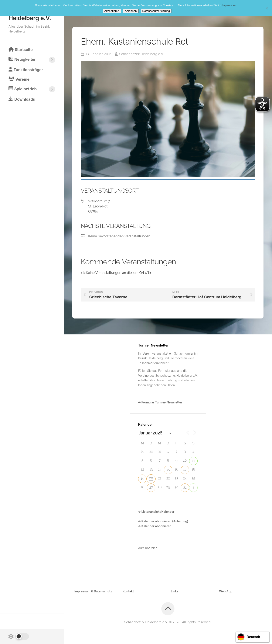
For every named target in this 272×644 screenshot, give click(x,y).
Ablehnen (131, 11)
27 (151, 488)
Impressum (229, 5)
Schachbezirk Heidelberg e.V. (142, 54)
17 (185, 470)
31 (185, 488)
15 (168, 470)
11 (193, 461)
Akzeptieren (112, 11)
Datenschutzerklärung (156, 11)
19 (142, 479)
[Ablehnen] (267, 8)
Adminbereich (148, 548)
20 (151, 478)
